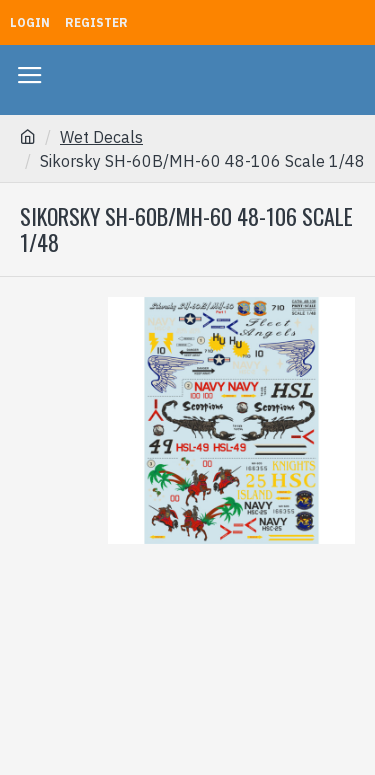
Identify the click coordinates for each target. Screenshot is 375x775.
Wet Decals (101, 137)
